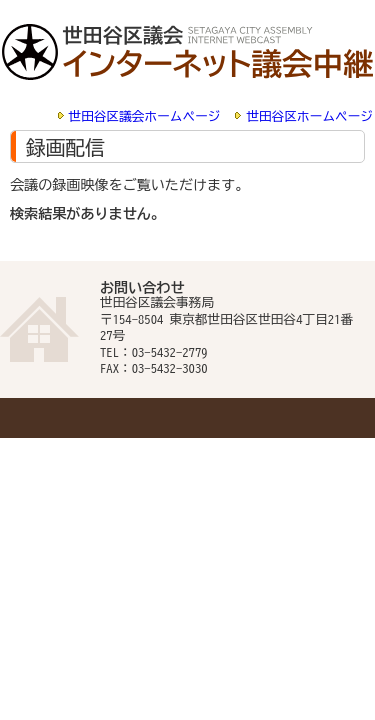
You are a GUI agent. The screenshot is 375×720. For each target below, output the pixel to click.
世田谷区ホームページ (309, 116)
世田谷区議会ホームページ (145, 116)
